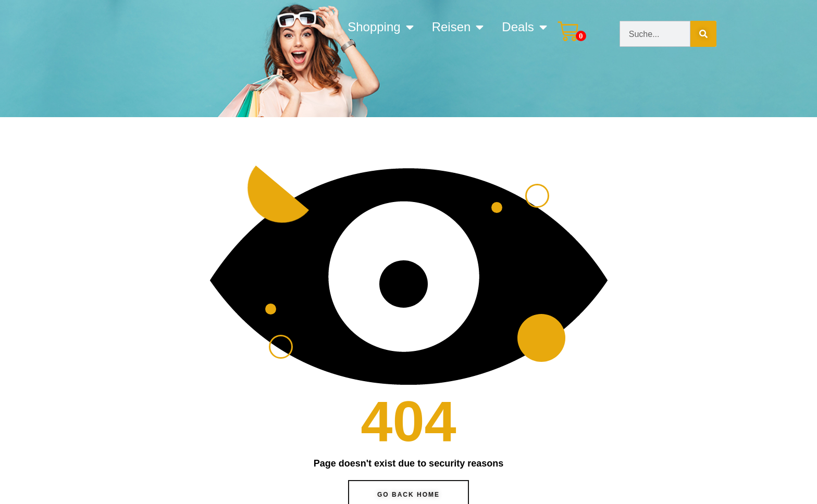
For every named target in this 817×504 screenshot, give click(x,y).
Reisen (458, 27)
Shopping (380, 27)
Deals (524, 27)
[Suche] (703, 34)
